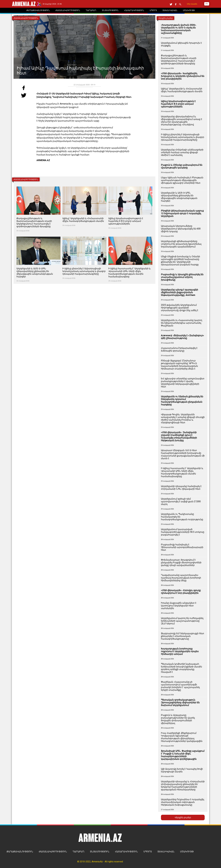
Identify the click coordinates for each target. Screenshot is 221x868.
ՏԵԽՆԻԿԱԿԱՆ (166, 852)
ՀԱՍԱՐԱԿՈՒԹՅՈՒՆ (126, 852)
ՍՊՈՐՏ (148, 852)
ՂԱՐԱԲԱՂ (78, 852)
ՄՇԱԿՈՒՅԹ (187, 852)
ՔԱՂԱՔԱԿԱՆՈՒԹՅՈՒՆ (20, 852)
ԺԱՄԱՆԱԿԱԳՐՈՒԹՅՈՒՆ (53, 852)
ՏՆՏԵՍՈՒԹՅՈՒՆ (100, 852)
